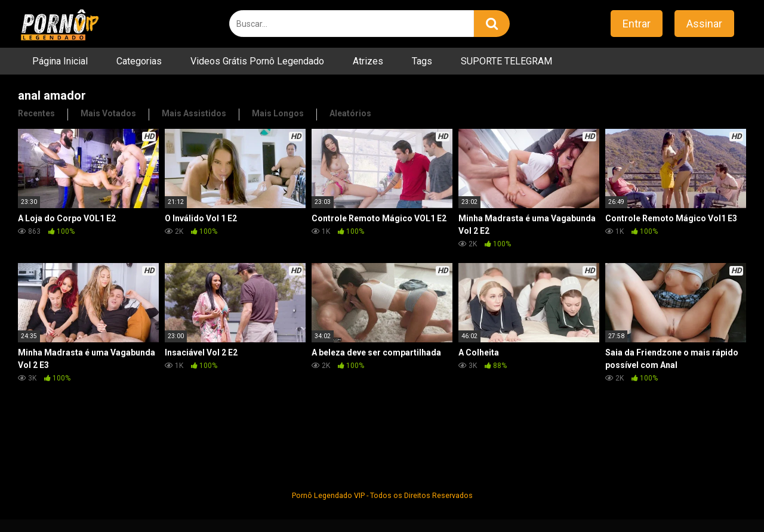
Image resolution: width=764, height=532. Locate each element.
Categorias (139, 61)
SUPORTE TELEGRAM (506, 61)
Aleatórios (350, 113)
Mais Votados (108, 113)
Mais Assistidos (194, 113)
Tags (422, 61)
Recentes (36, 113)
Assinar (704, 24)
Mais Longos (278, 113)
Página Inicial (60, 61)
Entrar (637, 24)
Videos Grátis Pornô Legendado (257, 61)
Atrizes (368, 61)
